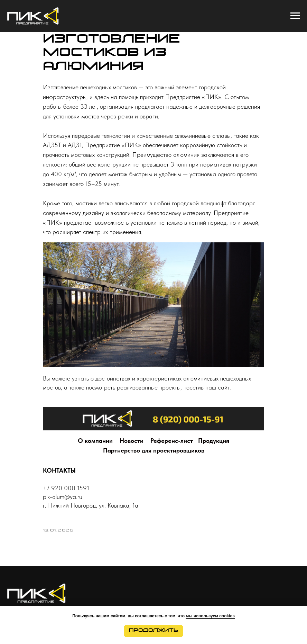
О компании (95, 441)
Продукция (214, 441)
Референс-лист (172, 441)
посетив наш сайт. (206, 387)
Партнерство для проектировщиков (154, 450)
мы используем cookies (210, 616)
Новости (132, 441)
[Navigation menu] (295, 16)
